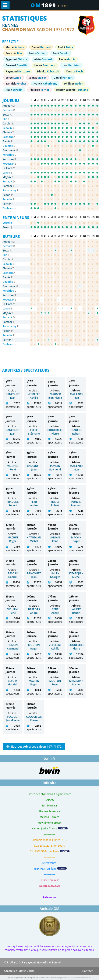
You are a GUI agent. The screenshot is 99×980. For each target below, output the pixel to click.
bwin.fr (49, 758)
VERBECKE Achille (34, 396)
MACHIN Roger (13, 539)
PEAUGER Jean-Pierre (55, 396)
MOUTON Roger (34, 647)
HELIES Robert (55, 504)
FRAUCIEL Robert (76, 432)
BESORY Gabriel (13, 575)
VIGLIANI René (13, 468)
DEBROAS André (34, 611)
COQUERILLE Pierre (55, 432)
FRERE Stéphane (34, 432)
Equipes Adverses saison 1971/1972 (36, 746)
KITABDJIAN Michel (34, 539)
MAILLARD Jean (76, 396)
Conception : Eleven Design (19, 971)
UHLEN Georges (55, 575)
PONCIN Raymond (55, 468)
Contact (87, 971)
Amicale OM (49, 909)
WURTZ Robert (76, 611)
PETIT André (34, 504)
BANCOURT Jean (13, 396)
